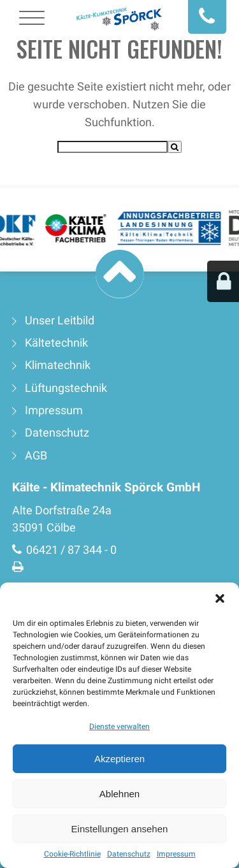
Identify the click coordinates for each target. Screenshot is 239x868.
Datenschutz (129, 854)
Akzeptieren (119, 759)
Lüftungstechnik (66, 388)
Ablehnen (119, 794)
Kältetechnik (56, 343)
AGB (36, 456)
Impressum (176, 854)
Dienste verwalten (119, 727)
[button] (220, 598)
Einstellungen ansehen (120, 829)
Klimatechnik (58, 365)
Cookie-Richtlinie (72, 854)
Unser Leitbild (60, 321)
